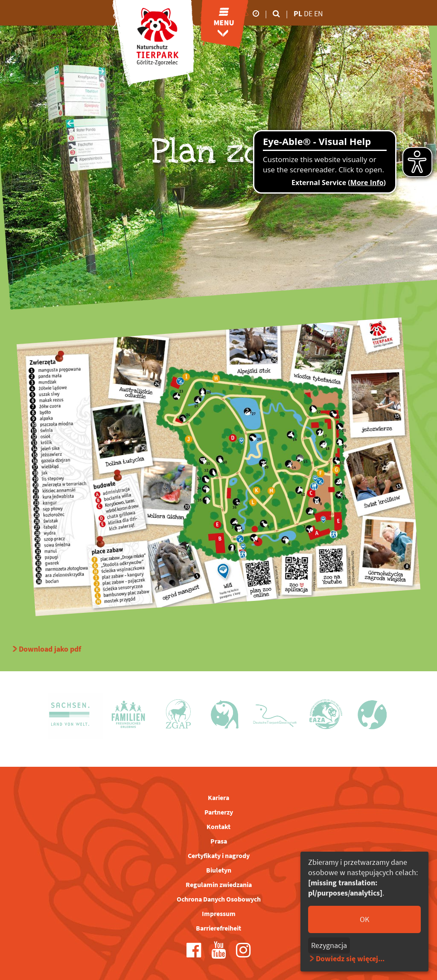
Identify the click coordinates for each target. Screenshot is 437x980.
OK (364, 919)
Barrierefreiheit (218, 928)
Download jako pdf (50, 649)
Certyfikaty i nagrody (219, 855)
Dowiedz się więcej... (350, 958)
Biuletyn (219, 870)
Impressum (219, 913)
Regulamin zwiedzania (219, 884)
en (319, 13)
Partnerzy (219, 812)
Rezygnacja (329, 945)
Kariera (218, 797)
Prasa (219, 841)
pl (298, 13)
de (309, 13)
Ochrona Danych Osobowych (219, 899)
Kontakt (218, 826)
